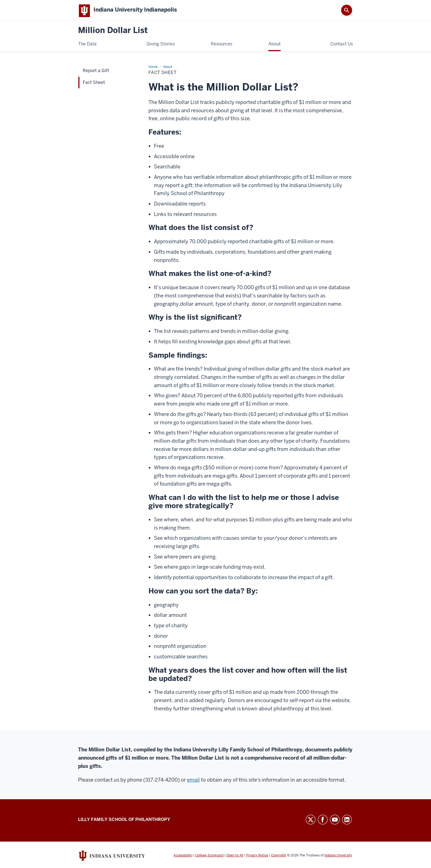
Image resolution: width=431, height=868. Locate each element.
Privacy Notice (257, 856)
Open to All (235, 856)
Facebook (323, 821)
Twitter (311, 821)
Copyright (279, 856)
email (193, 781)
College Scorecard (209, 856)
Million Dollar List (113, 32)
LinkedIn (347, 821)
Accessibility (183, 856)
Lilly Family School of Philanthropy (124, 821)
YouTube (335, 821)
